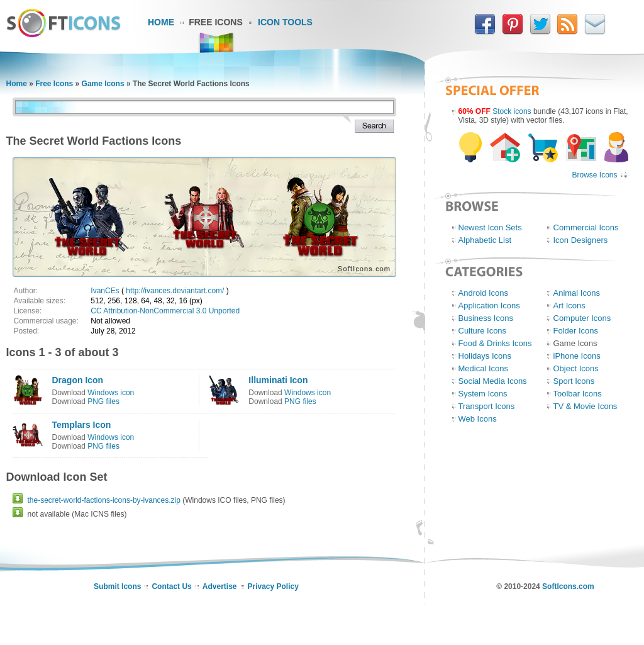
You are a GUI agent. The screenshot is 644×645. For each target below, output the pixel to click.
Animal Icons (577, 293)
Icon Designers (581, 240)
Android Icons (484, 293)
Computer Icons (582, 318)
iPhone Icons (577, 356)
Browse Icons (594, 175)
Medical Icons (483, 368)
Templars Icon (82, 425)
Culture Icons (483, 331)
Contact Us (171, 586)
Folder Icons (576, 331)
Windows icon (111, 393)
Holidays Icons (485, 356)
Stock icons (512, 111)
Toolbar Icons (578, 394)
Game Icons (103, 84)
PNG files (103, 401)
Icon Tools (285, 22)
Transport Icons (487, 406)
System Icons (483, 394)
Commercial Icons (586, 227)
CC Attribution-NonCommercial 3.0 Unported (165, 311)
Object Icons (576, 368)
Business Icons (486, 318)
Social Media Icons (493, 381)
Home (161, 22)
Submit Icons (117, 586)
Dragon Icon (78, 380)
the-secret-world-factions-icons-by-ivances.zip (104, 500)
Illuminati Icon (278, 380)
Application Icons (489, 306)
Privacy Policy (273, 586)
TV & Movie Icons (586, 406)
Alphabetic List (485, 240)
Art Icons (569, 306)
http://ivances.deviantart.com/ (175, 291)
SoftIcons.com (568, 586)
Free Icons (216, 22)
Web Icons (478, 419)
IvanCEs (105, 291)
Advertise (220, 586)
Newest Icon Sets (490, 227)
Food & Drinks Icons (495, 343)
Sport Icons (574, 381)
